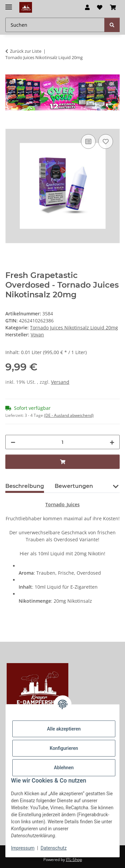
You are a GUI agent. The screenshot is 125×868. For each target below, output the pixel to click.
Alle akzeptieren (64, 729)
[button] (87, 7)
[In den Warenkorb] (11, 125)
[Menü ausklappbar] (9, 4)
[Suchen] (112, 25)
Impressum (23, 848)
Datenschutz (54, 848)
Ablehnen (64, 768)
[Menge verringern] (13, 442)
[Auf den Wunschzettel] (106, 141)
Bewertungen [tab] (74, 486)
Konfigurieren (64, 748)
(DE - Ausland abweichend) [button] (69, 415)
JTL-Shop (74, 859)
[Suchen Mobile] (55, 25)
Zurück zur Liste (26, 51)
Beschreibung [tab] (25, 486)
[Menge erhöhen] (112, 442)
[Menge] (62, 442)
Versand (60, 382)
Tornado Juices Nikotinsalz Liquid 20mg (74, 328)
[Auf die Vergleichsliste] (88, 141)
